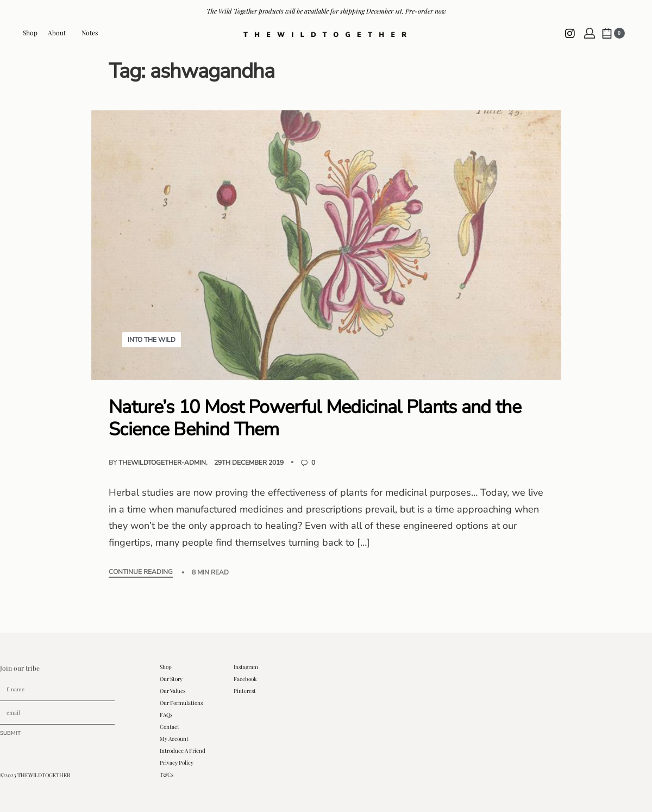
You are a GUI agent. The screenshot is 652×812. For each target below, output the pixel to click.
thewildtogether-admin (162, 463)
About (59, 33)
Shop (30, 33)
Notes (90, 33)
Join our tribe (20, 668)
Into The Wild (152, 340)
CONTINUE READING (141, 572)
